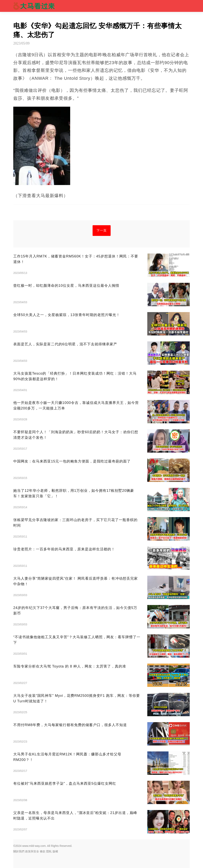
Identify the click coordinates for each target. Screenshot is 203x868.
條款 (43, 851)
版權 (55, 851)
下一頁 (102, 230)
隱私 (49, 851)
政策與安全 (32, 851)
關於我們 (19, 851)
